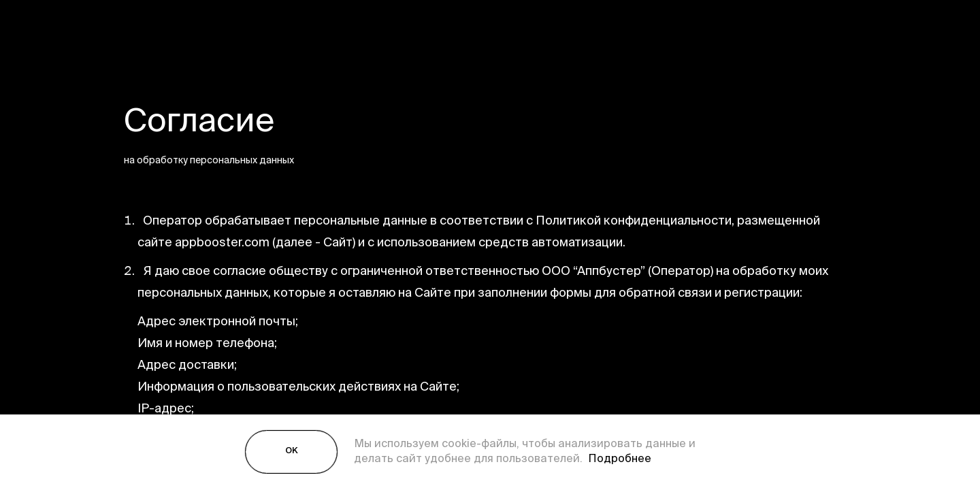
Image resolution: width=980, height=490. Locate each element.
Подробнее (617, 459)
